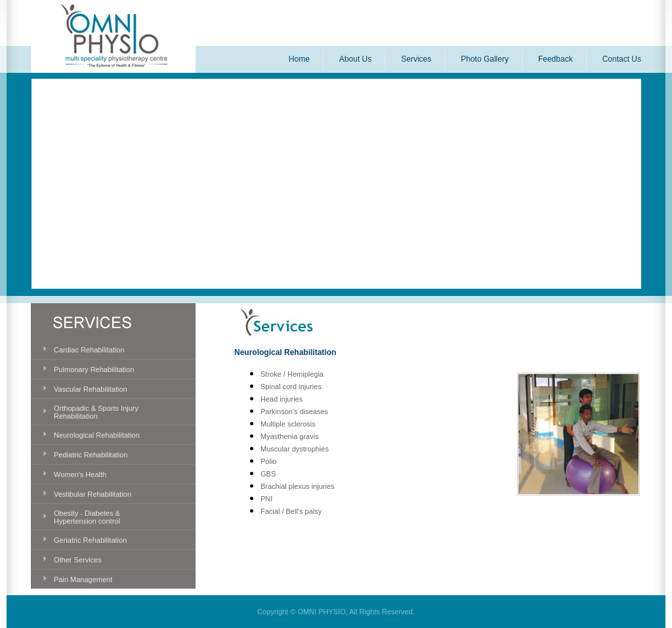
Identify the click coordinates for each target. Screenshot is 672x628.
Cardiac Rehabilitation (89, 350)
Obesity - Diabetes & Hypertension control (87, 517)
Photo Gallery (485, 59)
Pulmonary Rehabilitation (94, 369)
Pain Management (83, 579)
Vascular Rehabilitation (91, 389)
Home (299, 59)
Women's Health (80, 474)
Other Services (78, 560)
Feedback (556, 59)
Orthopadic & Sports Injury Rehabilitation (96, 412)
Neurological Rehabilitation (97, 435)
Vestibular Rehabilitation (93, 494)
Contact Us (622, 59)
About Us (355, 59)
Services (416, 59)
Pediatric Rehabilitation (91, 455)
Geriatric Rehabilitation (90, 540)
